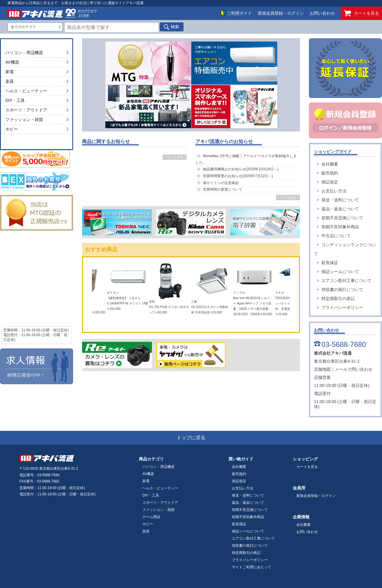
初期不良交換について (342, 218)
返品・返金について (340, 209)
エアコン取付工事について (346, 281)
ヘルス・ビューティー (26, 91)
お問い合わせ (322, 13)
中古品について (336, 236)
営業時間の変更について (223, 189)
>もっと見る (175, 157)
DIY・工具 (15, 100)
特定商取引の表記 (338, 298)
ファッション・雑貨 (24, 120)
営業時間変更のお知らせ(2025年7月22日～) (238, 176)
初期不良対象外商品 (340, 227)
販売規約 (330, 173)
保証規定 (330, 182)
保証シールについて (340, 272)
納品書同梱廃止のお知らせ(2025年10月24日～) (241, 169)
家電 (10, 72)
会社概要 (330, 164)
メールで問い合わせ (354, 369)
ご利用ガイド (239, 13)
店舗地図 (322, 369)
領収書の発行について (342, 290)
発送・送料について (340, 200)
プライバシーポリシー (342, 307)
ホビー (12, 129)
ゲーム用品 (151, 517)
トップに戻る (191, 438)
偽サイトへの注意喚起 (221, 183)
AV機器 (12, 62)
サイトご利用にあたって (252, 567)
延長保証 (330, 263)
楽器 (10, 81)
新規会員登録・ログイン (281, 13)
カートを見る (361, 13)
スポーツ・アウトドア (26, 110)
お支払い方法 (334, 191)
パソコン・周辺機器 (24, 53)
